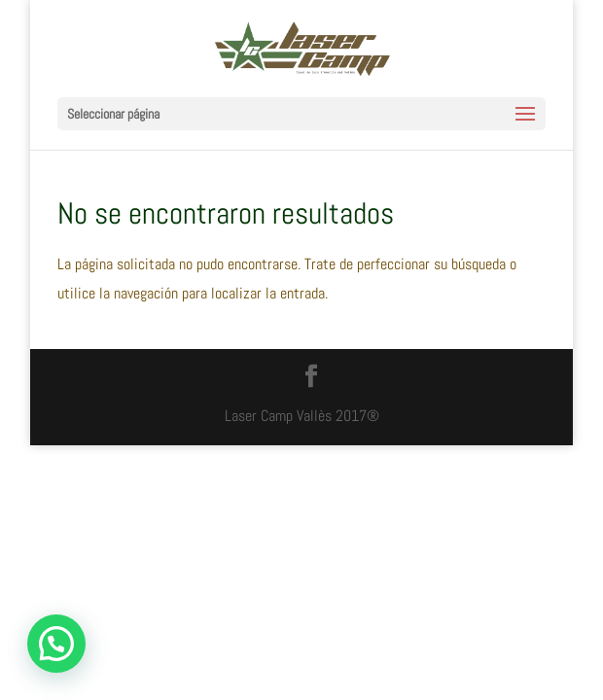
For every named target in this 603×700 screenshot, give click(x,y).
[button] (56, 644)
